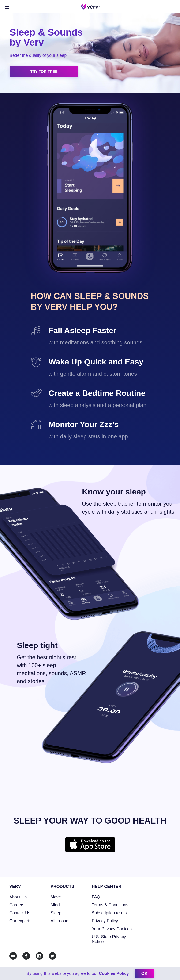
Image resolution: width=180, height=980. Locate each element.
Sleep (56, 913)
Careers (17, 905)
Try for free (44, 72)
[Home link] (90, 7)
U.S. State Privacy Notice (109, 939)
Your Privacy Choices (112, 929)
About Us (18, 897)
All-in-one (60, 921)
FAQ (96, 897)
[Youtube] (13, 956)
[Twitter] (52, 956)
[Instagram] (39, 956)
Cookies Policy (114, 973)
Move (56, 897)
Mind (55, 905)
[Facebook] (26, 956)
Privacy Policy (105, 921)
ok (144, 973)
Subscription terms (109, 913)
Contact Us (20, 913)
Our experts (20, 921)
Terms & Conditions (110, 905)
